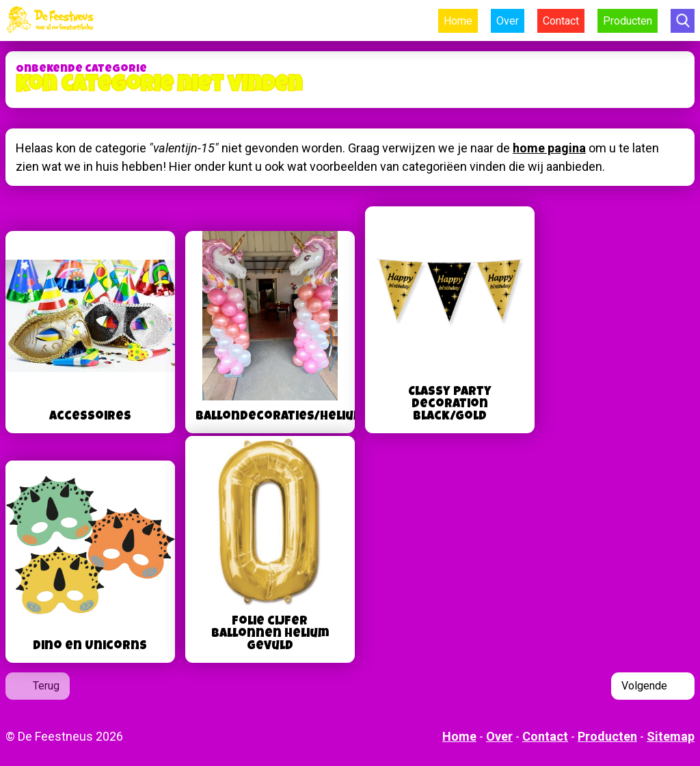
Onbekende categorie (81, 70)
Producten (628, 21)
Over (508, 21)
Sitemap (671, 736)
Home (458, 21)
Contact (561, 21)
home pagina (549, 148)
